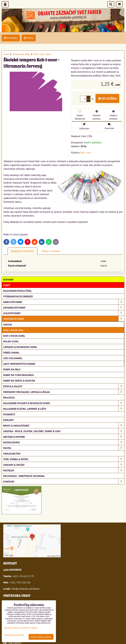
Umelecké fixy (12, 453)
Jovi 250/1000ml (13, 358)
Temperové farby (64, 319)
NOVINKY (8, 279)
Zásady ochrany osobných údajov (21, 628)
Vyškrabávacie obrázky (18, 296)
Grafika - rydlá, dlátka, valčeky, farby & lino (64, 431)
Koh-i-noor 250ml (14, 336)
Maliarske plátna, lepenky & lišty (64, 409)
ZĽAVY (7, 285)
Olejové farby (64, 313)
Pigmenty (9, 414)
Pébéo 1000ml (11, 352)
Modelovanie (64, 442)
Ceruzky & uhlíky (64, 465)
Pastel (64, 448)
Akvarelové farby (64, 307)
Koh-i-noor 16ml (13, 330)
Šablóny (8, 420)
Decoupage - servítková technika (24, 476)
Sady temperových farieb (19, 364)
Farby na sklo (12, 369)
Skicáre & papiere (64, 437)
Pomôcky (64, 481)
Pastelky (64, 470)
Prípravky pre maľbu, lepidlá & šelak (64, 392)
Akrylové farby (64, 302)
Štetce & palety (64, 386)
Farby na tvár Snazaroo (18, 375)
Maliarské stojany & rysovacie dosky (64, 403)
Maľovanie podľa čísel (17, 291)
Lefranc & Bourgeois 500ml (20, 347)
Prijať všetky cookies (41, 637)
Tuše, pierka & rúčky (64, 459)
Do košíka (107, 98)
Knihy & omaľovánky (64, 425)
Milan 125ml (11, 341)
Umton (8, 324)
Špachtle (9, 397)
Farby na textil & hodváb (19, 380)
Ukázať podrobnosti (14, 635)
